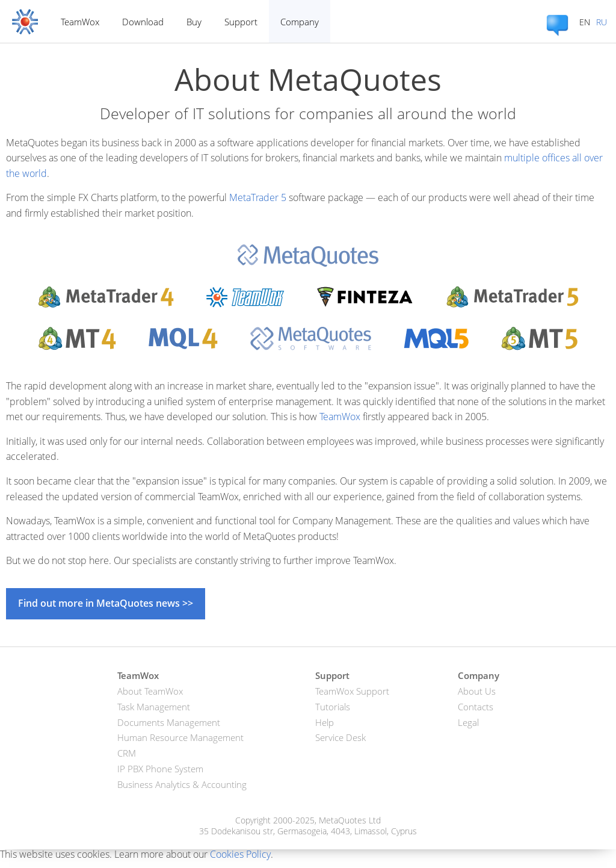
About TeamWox (150, 691)
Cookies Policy (240, 854)
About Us (477, 691)
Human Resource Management (180, 737)
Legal (468, 722)
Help (325, 722)
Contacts (476, 707)
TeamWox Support (352, 691)
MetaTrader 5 (258, 197)
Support (241, 22)
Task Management (154, 707)
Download (143, 22)
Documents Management (169, 722)
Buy (194, 22)
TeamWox (80, 22)
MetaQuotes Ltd (350, 820)
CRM (127, 753)
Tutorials (333, 707)
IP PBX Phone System (160, 769)
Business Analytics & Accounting (182, 784)
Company (300, 22)
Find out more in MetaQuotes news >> (106, 603)
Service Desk (340, 737)
